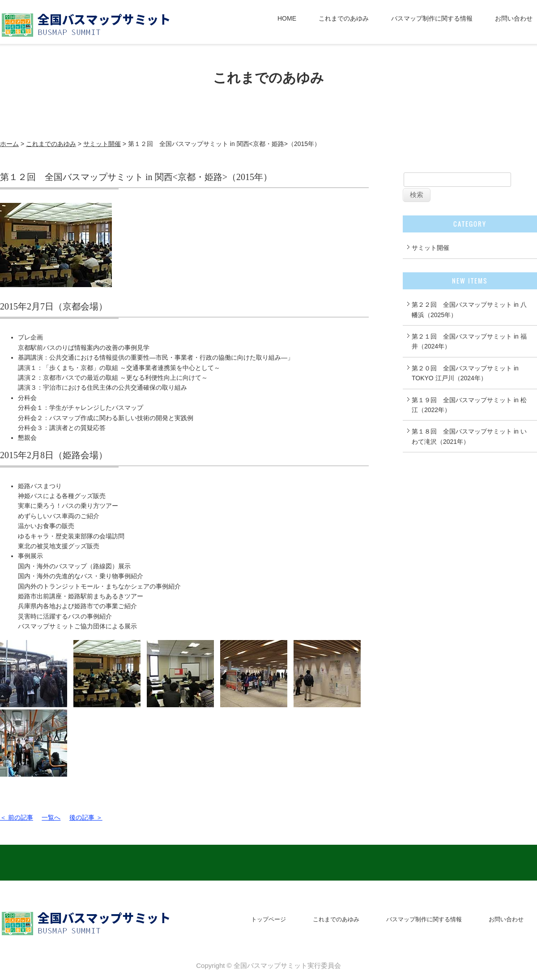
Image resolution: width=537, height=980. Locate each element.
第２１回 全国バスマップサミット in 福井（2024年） (469, 341)
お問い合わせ (514, 18)
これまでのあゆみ (344, 18)
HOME (287, 18)
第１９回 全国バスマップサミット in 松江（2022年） (469, 405)
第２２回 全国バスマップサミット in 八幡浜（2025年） (469, 309)
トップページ (268, 919)
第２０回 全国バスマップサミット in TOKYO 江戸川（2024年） (465, 373)
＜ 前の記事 (17, 817)
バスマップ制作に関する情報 (432, 18)
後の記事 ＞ (86, 817)
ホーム (9, 144)
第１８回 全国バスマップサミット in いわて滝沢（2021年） (469, 436)
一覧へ (51, 817)
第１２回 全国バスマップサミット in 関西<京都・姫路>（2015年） (136, 177)
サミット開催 (102, 144)
